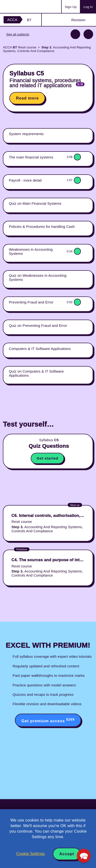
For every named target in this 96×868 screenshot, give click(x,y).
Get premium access (48, 720)
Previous (75, 34)
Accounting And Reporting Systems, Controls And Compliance (47, 49)
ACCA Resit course (20, 47)
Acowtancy (23, 7)
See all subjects (18, 34)
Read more (27, 98)
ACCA (12, 20)
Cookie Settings (31, 854)
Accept (67, 854)
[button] (84, 856)
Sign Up (71, 7)
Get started (48, 458)
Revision (78, 20)
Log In (88, 7)
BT (29, 20)
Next (88, 34)
